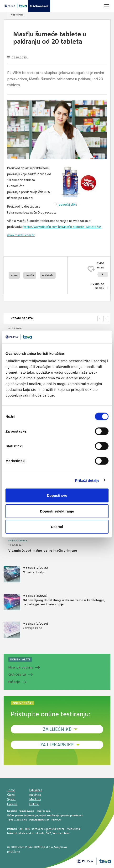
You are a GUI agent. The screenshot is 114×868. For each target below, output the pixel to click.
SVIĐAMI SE (102, 269)
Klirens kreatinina (21, 667)
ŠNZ (49, 833)
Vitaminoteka (61, 833)
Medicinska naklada (31, 833)
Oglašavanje (27, 811)
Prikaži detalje (87, 480)
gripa (14, 275)
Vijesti (11, 799)
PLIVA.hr (56, 820)
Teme (11, 790)
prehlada (48, 275)
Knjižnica (35, 795)
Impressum (44, 811)
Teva (10, 820)
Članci (11, 795)
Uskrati (57, 527)
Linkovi (34, 804)
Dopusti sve (57, 495)
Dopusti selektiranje (57, 511)
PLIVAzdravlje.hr (39, 820)
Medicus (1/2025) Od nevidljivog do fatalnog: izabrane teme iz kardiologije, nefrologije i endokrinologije (54, 602)
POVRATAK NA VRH (98, 286)
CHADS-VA (17, 675)
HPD (28, 829)
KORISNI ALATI (20, 659)
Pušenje (14, 682)
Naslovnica (17, 15)
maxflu (30, 275)
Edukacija (36, 790)
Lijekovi (12, 804)
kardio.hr (37, 829)
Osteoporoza (18, 541)
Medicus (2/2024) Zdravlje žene (26, 630)
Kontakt (12, 811)
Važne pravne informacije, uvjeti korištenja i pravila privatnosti (45, 815)
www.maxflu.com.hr (21, 235)
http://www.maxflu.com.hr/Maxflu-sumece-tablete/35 (62, 227)
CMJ (21, 829)
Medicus (35, 799)
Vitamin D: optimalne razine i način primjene (43, 551)
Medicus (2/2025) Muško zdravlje (26, 574)
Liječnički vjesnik (55, 829)
